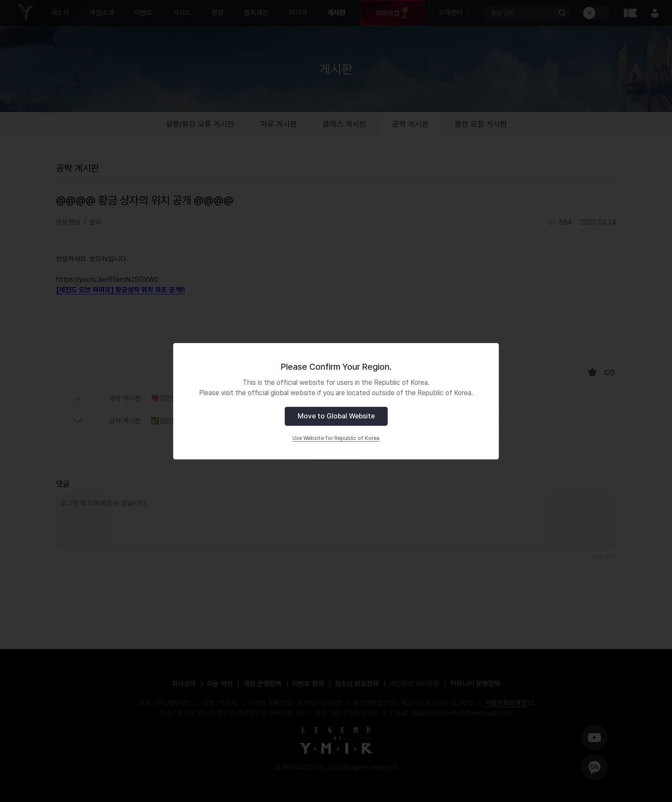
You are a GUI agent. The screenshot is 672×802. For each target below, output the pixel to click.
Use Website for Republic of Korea (336, 438)
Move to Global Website (336, 416)
